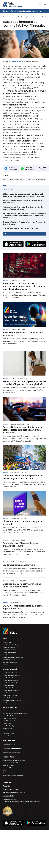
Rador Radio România (9, 744)
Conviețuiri (6, 711)
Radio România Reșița (9, 688)
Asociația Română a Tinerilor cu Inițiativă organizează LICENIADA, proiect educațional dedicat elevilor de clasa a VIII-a (24, 216)
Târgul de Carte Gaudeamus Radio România (15, 714)
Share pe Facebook (13, 168)
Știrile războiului (7, 723)
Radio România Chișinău (10, 660)
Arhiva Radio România (9, 718)
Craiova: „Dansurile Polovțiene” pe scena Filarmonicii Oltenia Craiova (24, 223)
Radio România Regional (10, 726)
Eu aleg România (8, 728)
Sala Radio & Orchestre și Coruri (12, 752)
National (16, 17)
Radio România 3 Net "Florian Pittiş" (13, 657)
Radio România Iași (8, 685)
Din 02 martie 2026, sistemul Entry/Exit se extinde (24, 512)
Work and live (6, 736)
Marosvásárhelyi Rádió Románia (12, 700)
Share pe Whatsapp (29, 168)
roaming (23, 179)
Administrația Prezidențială (11, 763)
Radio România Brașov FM (10, 673)
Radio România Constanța (10, 680)
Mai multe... (8, 234)
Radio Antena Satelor (9, 647)
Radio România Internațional (11, 655)
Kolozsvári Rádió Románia (10, 698)
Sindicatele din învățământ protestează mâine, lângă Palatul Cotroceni (24, 467)
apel (5, 179)
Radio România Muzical (10, 652)
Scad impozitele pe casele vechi (24, 566)
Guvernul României (8, 765)
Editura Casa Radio (8, 716)
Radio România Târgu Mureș (11, 690)
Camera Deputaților (8, 773)
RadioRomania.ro (8, 642)
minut (17, 179)
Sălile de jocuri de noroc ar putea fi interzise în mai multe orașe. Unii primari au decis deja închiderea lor (24, 195)
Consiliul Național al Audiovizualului (13, 775)
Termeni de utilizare (11, 789)
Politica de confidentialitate (14, 793)
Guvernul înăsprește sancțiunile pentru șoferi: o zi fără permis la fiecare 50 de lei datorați (24, 420)
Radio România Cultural (9, 650)
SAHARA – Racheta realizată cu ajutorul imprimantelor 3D (24, 609)
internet (10, 179)
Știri (10, 17)
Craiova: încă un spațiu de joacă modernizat (24, 228)
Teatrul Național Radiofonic (10, 662)
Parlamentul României (9, 768)
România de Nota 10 (8, 731)
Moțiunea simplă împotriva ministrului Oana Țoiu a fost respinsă (24, 587)
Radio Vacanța (7, 703)
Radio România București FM (11, 675)
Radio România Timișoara (10, 693)
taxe (29, 179)
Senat (4, 770)
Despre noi (7, 783)
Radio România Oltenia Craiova (12, 683)
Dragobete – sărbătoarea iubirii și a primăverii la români (24, 546)
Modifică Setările (10, 796)
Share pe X (44, 168)
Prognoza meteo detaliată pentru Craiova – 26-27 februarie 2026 (24, 202)
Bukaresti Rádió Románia (10, 695)
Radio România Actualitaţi (10, 645)
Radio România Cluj (8, 678)
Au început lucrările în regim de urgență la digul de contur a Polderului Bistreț (24, 208)
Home (4, 17)
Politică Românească (9, 721)
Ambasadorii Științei (9, 733)
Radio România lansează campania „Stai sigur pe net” (24, 323)
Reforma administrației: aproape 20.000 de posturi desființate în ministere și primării (24, 372)
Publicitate (7, 786)
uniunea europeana (39, 179)
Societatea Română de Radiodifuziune (14, 760)
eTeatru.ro (6, 665)
